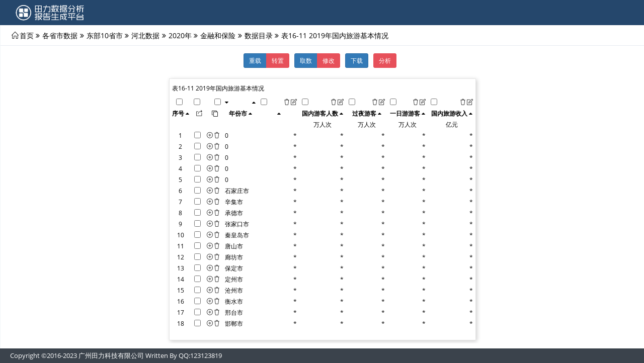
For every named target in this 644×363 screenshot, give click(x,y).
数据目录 (259, 35)
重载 (255, 60)
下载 (357, 60)
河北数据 (145, 35)
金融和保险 (218, 35)
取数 (306, 60)
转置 (278, 60)
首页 (27, 35)
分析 (385, 60)
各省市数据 (60, 35)
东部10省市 (105, 35)
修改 (329, 60)
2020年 (180, 35)
